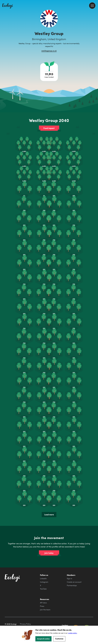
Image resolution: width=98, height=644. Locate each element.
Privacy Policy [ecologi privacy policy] (25, 624)
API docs (43, 603)
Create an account (74, 582)
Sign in (69, 579)
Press (42, 606)
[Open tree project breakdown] (49, 72)
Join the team (45, 610)
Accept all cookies (43, 639)
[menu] (92, 6)
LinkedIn (43, 579)
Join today (49, 553)
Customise (59, 639)
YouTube (43, 589)
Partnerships (72, 585)
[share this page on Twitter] (96, 35)
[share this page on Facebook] (96, 31)
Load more (49, 515)
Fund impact (49, 128)
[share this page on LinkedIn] (96, 40)
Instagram (44, 582)
